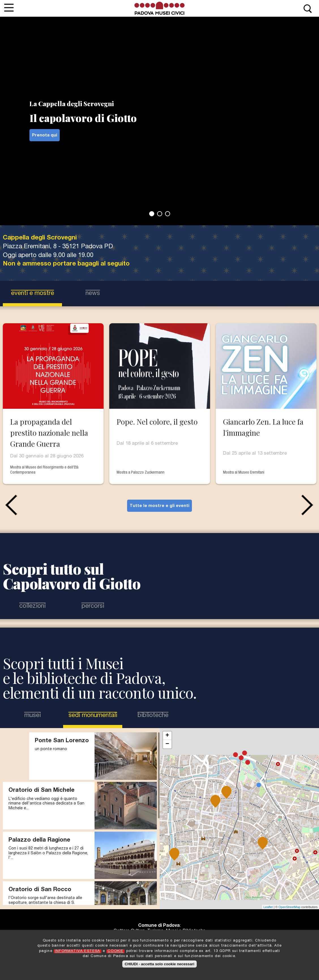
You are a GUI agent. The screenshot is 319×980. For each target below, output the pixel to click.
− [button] (167, 744)
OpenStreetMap (290, 907)
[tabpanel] (159, 113)
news (93, 294)
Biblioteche (153, 716)
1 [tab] (152, 214)
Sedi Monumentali (93, 715)
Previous (10, 505)
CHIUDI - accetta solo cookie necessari (160, 964)
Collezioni (32, 606)
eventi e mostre (33, 294)
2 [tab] (160, 214)
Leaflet (268, 907)
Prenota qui (45, 135)
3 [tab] (168, 214)
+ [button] (167, 736)
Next (309, 505)
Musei (33, 716)
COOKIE (115, 951)
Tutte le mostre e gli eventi (159, 506)
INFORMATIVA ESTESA (78, 951)
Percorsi (93, 606)
